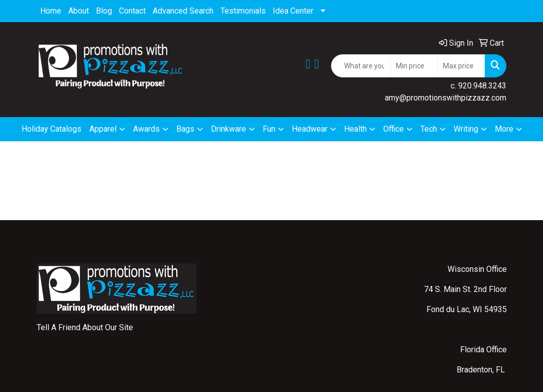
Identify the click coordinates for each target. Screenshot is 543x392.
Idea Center (293, 11)
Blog (104, 11)
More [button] (504, 129)
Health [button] (355, 129)
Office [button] (394, 129)
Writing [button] (466, 129)
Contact (132, 11)
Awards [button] (146, 129)
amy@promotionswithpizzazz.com (446, 98)
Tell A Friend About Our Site (85, 327)
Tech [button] (429, 129)
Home (51, 11)
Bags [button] (185, 129)
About (79, 11)
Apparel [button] (103, 129)
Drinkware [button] (229, 129)
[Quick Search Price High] (461, 66)
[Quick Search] (361, 66)
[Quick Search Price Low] (414, 66)
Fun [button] (269, 129)
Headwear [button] (310, 129)
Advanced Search (183, 11)
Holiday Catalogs (51, 129)
